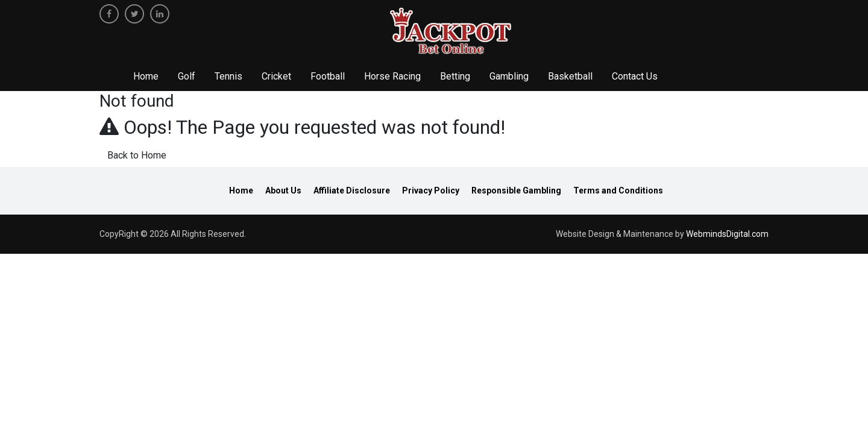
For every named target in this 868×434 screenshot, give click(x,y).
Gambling (509, 76)
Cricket (276, 76)
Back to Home (137, 155)
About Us (283, 190)
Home (146, 76)
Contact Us (635, 76)
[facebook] (109, 14)
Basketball (570, 76)
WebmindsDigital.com (727, 234)
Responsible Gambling (516, 190)
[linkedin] (160, 14)
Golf (187, 76)
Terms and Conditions (618, 190)
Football (328, 76)
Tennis (228, 76)
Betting (455, 76)
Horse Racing (392, 76)
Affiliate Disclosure (352, 190)
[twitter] (134, 14)
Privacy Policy (431, 190)
